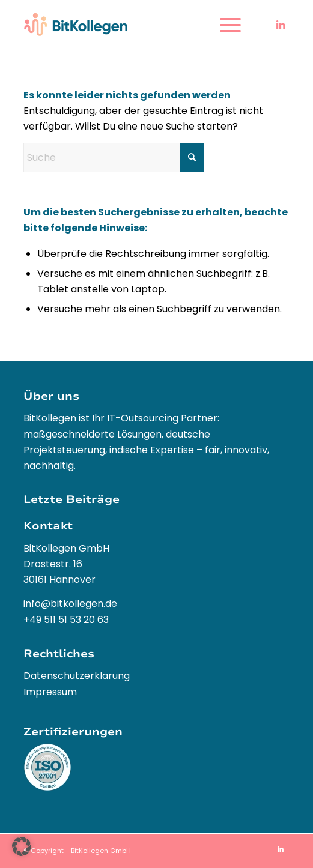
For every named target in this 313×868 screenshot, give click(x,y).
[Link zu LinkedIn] (281, 25)
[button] (22, 846)
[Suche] (114, 158)
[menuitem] (224, 25)
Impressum (50, 692)
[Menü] (224, 25)
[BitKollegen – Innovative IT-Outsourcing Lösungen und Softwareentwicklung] (130, 25)
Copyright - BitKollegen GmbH (81, 851)
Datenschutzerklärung (77, 676)
